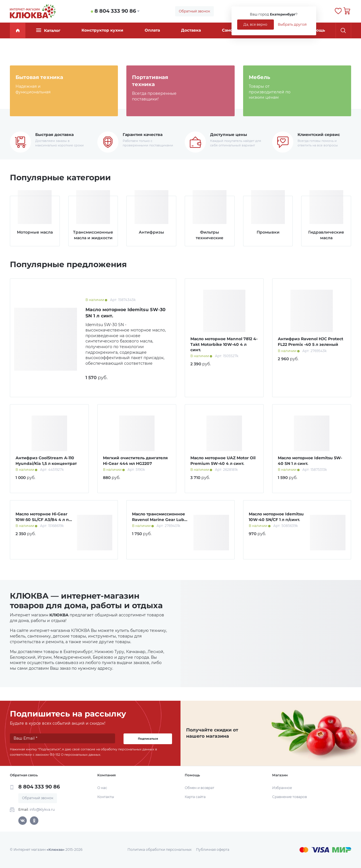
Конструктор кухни (102, 30)
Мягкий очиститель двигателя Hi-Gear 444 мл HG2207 (135, 461)
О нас (102, 788)
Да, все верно (255, 24)
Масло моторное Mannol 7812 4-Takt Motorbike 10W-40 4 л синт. (224, 344)
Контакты (106, 797)
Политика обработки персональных (159, 850)
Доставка (191, 30)
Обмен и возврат (200, 788)
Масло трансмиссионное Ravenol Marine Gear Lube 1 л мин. (159, 519)
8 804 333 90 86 (115, 11)
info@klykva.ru (42, 809)
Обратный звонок (194, 11)
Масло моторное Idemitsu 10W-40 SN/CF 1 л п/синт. (276, 517)
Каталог (48, 30)
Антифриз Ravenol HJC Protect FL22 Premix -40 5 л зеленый (311, 342)
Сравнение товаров (290, 797)
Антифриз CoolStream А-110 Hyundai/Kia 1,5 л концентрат (46, 461)
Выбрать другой (292, 24)
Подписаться (148, 739)
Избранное (282, 788)
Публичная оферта (213, 850)
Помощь (316, 30)
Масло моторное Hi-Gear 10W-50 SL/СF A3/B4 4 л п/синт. (43, 519)
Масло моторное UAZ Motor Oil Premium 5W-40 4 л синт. (223, 461)
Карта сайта (195, 797)
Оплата (152, 30)
